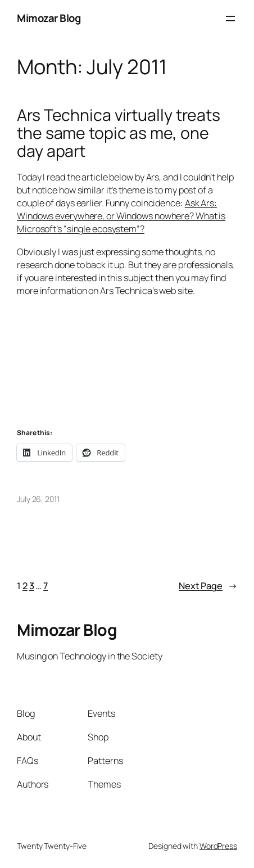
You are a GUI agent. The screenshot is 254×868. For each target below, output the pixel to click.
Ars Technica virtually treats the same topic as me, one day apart (119, 133)
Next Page (208, 586)
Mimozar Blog (49, 18)
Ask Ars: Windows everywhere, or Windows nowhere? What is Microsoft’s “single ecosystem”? (121, 216)
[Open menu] (230, 19)
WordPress (218, 846)
